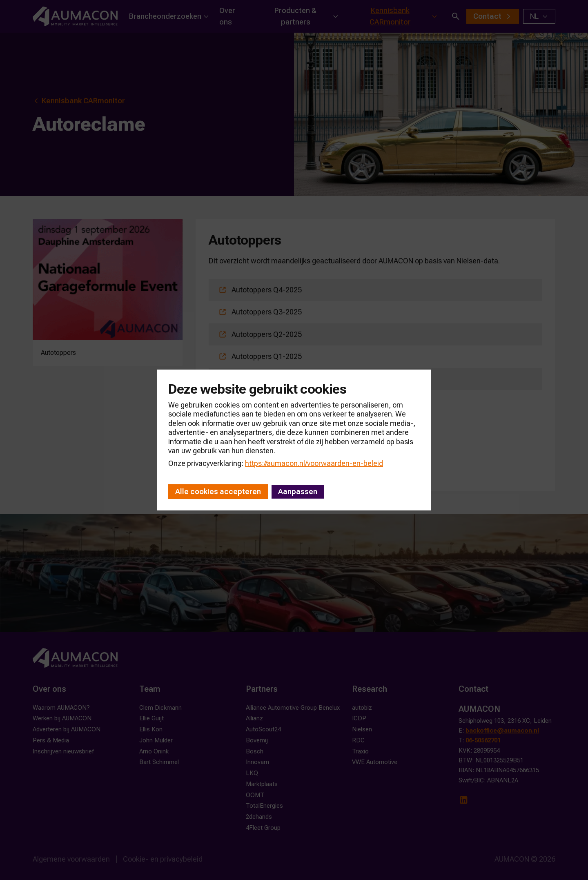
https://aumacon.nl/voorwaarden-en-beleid (314, 463)
